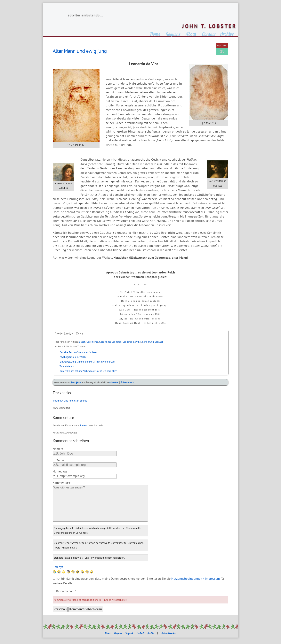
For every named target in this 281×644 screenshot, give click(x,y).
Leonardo (117, 342)
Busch (82, 342)
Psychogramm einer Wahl (73, 357)
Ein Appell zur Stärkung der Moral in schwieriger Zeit (87, 362)
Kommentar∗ (62, 483)
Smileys (58, 567)
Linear (84, 425)
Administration (169, 633)
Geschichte (92, 342)
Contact (140, 633)
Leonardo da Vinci (132, 342)
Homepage (60, 471)
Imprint (129, 633)
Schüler (159, 342)
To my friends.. (67, 366)
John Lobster (76, 382)
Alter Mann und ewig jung (80, 51)
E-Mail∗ (58, 460)
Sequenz (118, 633)
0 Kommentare (127, 382)
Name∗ (58, 449)
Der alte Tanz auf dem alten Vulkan (78, 352)
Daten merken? (66, 591)
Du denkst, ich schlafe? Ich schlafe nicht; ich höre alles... (89, 371)
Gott (101, 342)
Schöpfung (148, 342)
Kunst (108, 342)
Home (108, 633)
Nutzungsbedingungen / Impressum (196, 579)
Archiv (151, 633)
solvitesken (114, 382)
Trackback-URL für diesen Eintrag (70, 401)
